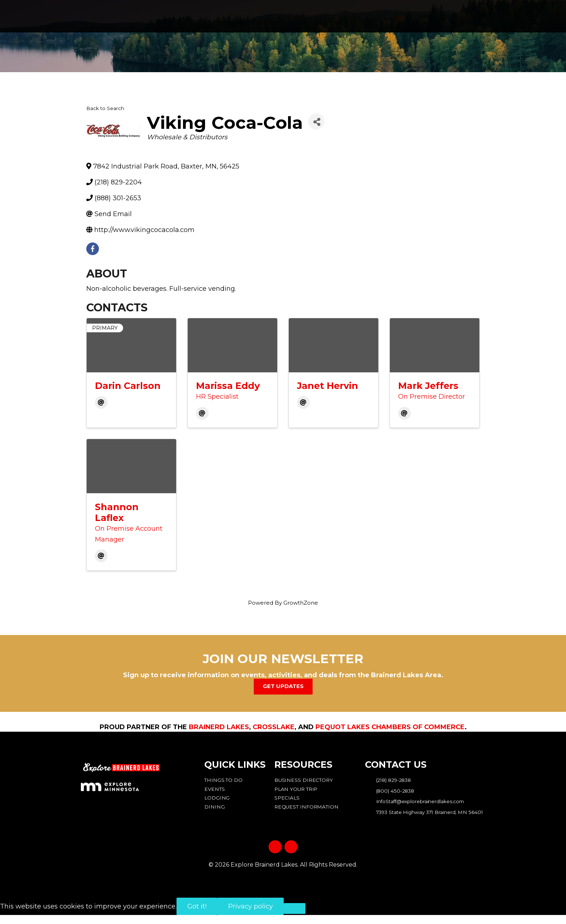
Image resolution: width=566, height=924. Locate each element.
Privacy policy (251, 915)
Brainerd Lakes (219, 727)
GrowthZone (301, 603)
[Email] (101, 402)
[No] (295, 918)
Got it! (197, 915)
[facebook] (93, 249)
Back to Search (105, 108)
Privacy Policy (283, 886)
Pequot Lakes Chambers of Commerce (390, 727)
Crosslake (274, 727)
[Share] (316, 121)
